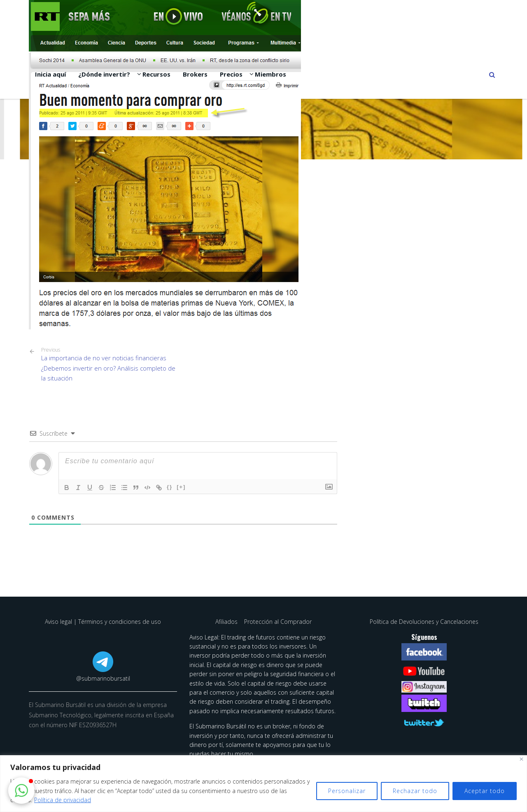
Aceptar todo (485, 791)
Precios (231, 74)
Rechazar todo (415, 791)
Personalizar (347, 791)
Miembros (270, 74)
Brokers (195, 74)
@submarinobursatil (103, 678)
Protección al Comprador (278, 622)
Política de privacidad (63, 800)
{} (170, 487)
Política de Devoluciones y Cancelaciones (424, 622)
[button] (21, 791)
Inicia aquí (50, 74)
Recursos (156, 74)
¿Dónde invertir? (104, 74)
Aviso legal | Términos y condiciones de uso (103, 622)
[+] (181, 487)
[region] (263, 784)
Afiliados (227, 622)
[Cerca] (521, 759)
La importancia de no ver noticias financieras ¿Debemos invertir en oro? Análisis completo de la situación (109, 365)
